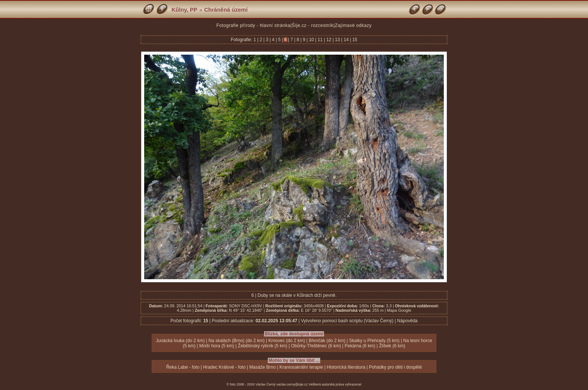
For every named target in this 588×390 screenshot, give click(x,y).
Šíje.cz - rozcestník (313, 25)
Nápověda (407, 321)
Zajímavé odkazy (353, 25)
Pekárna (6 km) (360, 346)
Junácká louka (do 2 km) (180, 341)
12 (329, 40)
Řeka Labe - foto (183, 367)
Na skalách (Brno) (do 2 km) (237, 341)
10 (312, 40)
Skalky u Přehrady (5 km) (374, 341)
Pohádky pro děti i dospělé (395, 367)
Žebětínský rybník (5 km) (263, 346)
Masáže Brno (262, 367)
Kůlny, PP (184, 10)
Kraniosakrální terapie (301, 367)
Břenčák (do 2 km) (327, 341)
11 (320, 40)
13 (337, 40)
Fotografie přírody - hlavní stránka (254, 25)
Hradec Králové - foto (224, 367)
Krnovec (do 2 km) (287, 341)
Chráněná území (226, 10)
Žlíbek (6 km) (392, 346)
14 (346, 40)
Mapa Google (399, 310)
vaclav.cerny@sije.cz (292, 384)
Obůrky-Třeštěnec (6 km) (316, 346)
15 (354, 40)
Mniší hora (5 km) (217, 346)
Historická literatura (346, 367)
